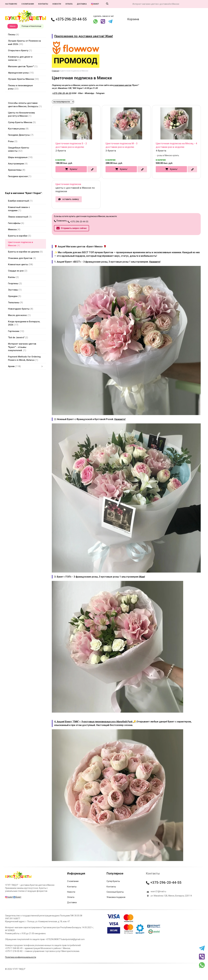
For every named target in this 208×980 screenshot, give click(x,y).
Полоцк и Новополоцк (31, 26)
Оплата (69, 4)
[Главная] (18, 879)
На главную (11, 4)
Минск (13, 26)
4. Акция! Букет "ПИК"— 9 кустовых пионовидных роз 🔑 (95, 722)
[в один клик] (92, 169)
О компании (28, 4)
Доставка (82, 4)
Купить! (73, 169)
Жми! (142, 577)
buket (95, 4)
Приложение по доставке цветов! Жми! (84, 36)
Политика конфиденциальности (21, 957)
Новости (57, 4)
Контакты (43, 4)
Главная (55, 71)
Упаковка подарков (116, 897)
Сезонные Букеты (115, 892)
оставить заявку (71, 199)
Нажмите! (155, 262)
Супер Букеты (113, 881)
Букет (17, 897)
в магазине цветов (122, 85)
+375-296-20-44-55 (69, 19)
